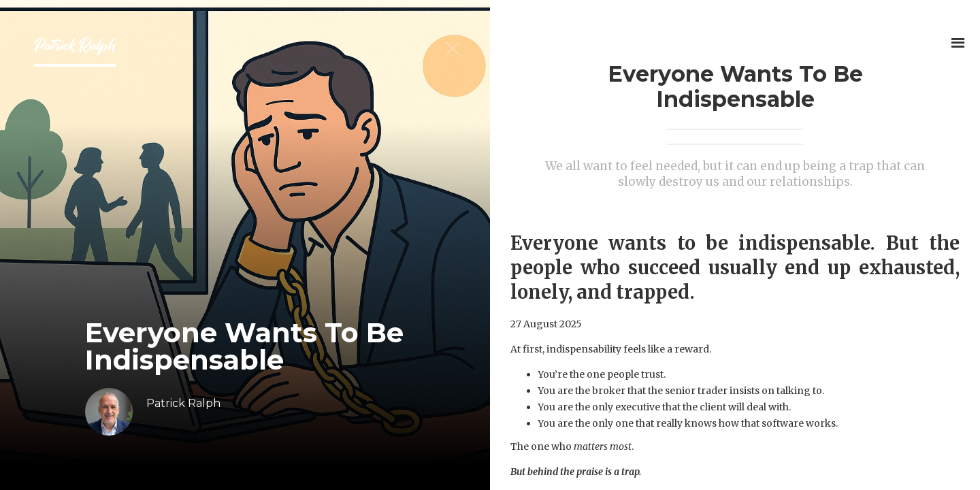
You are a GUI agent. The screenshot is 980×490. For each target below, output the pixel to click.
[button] (958, 43)
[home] (75, 50)
